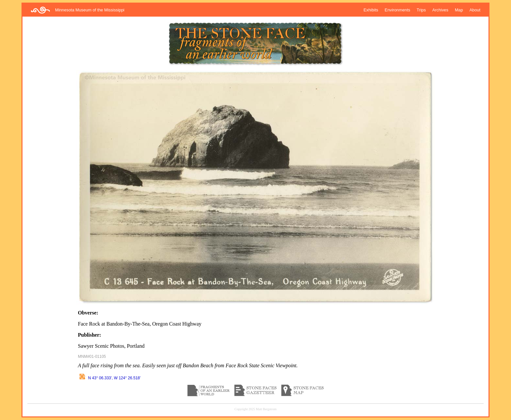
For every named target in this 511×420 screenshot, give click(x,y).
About (475, 10)
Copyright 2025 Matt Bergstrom (256, 409)
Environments (397, 10)
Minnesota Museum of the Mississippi (90, 10)
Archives (440, 10)
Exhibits (371, 10)
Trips (421, 10)
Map (459, 10)
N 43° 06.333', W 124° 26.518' (109, 378)
